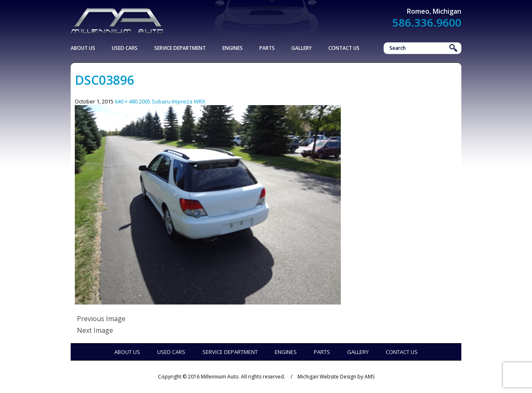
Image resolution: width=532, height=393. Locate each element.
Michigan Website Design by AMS (336, 377)
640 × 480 (126, 101)
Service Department (180, 48)
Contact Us (344, 48)
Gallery (302, 48)
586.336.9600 (427, 22)
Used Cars (125, 48)
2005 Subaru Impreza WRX (172, 101)
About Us (83, 48)
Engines (233, 48)
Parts (267, 48)
